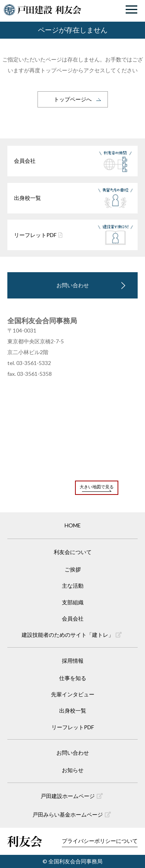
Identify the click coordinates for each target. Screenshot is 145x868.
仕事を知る (73, 678)
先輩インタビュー (73, 694)
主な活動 (73, 586)
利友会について (73, 552)
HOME (73, 525)
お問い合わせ (73, 285)
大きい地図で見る (97, 487)
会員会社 (73, 618)
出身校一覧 (73, 710)
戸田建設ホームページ (72, 796)
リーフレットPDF (73, 727)
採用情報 (73, 661)
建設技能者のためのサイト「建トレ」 (72, 635)
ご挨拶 (73, 569)
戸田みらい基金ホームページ (72, 814)
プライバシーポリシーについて (100, 841)
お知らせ (73, 770)
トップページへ (73, 99)
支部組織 (73, 602)
